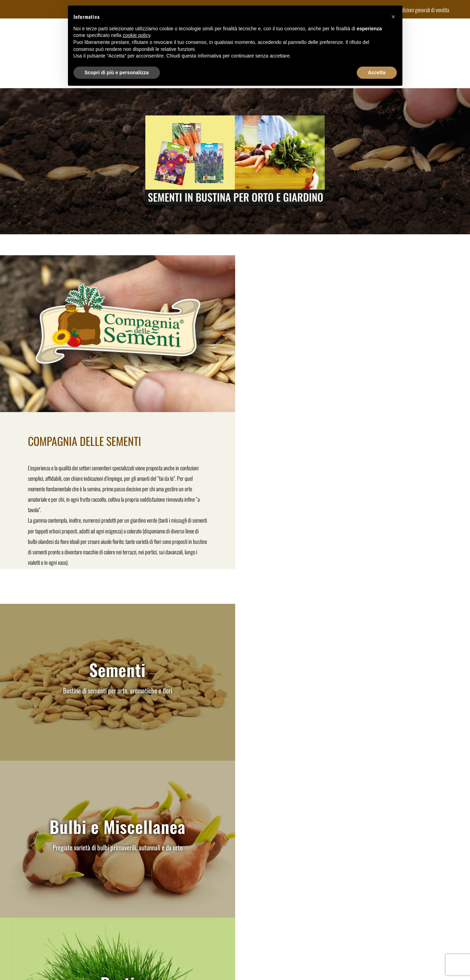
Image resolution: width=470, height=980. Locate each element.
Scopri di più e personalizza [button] (117, 73)
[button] (393, 17)
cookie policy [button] (136, 35)
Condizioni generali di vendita (422, 10)
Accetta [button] (377, 73)
